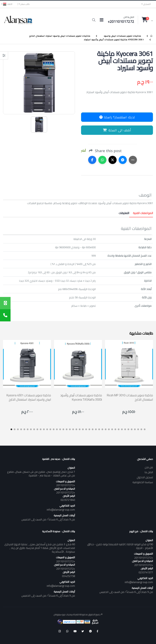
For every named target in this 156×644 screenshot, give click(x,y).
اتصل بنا (149, 472)
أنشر (83, 151)
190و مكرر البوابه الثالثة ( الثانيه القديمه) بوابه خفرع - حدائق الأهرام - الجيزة (120, 546)
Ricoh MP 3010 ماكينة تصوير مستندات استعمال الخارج (130, 397)
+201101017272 (66, 485)
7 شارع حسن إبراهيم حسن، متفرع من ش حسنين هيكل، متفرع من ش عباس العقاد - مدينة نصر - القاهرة (41, 474)
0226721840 (68, 500)
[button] (94, 20)
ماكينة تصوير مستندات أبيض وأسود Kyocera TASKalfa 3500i (81, 397)
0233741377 (146, 572)
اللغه (8, 4)
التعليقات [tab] (124, 213)
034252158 (68, 576)
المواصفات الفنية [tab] (141, 213)
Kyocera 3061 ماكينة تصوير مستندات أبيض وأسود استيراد (114, 39)
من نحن (149, 467)
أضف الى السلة (117, 130)
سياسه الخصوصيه (143, 482)
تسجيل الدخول (145, 477)
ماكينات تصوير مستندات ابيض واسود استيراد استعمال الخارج (60, 36)
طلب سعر (25, 4)
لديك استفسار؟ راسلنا (117, 117)
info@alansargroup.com (61, 510)
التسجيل (147, 4)
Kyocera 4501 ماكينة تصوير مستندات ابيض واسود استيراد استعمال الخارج (29, 397)
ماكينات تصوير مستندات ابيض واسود (122, 36)
